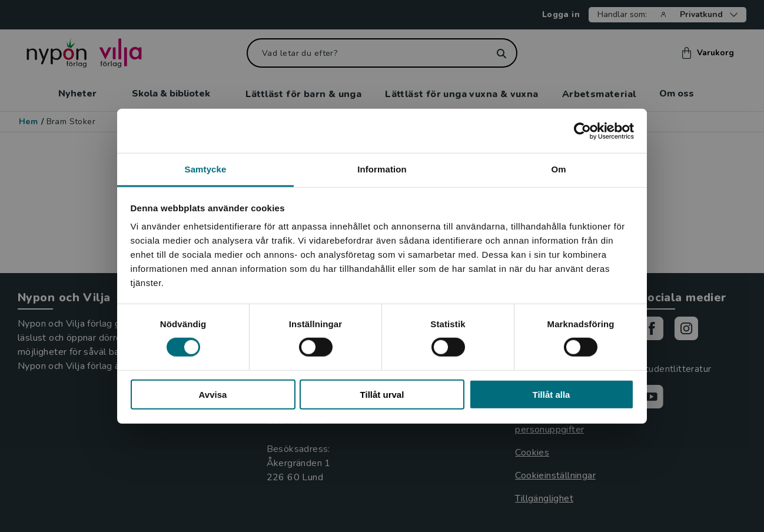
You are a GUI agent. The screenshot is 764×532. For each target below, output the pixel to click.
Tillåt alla (552, 395)
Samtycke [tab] (206, 169)
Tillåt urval (382, 395)
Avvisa (213, 395)
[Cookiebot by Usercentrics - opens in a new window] (582, 131)
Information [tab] (382, 169)
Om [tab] (558, 169)
